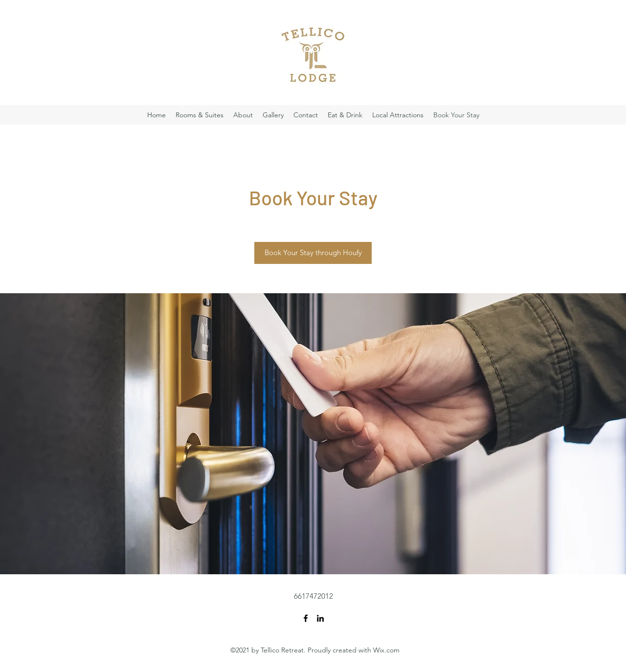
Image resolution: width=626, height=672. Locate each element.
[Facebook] (306, 618)
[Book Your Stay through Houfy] (313, 253)
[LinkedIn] (320, 618)
